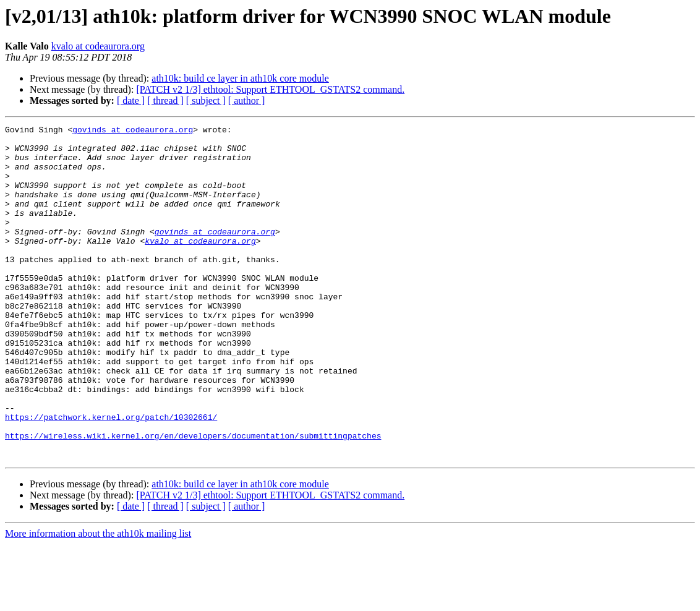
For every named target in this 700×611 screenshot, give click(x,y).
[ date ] (131, 100)
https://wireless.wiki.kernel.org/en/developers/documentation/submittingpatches (193, 498)
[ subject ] (206, 100)
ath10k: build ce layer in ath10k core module (240, 78)
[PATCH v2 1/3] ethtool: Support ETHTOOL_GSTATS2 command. (270, 89)
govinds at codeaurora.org (133, 131)
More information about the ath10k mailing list (98, 600)
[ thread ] (165, 100)
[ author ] (247, 100)
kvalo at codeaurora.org (98, 46)
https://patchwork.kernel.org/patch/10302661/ (111, 476)
